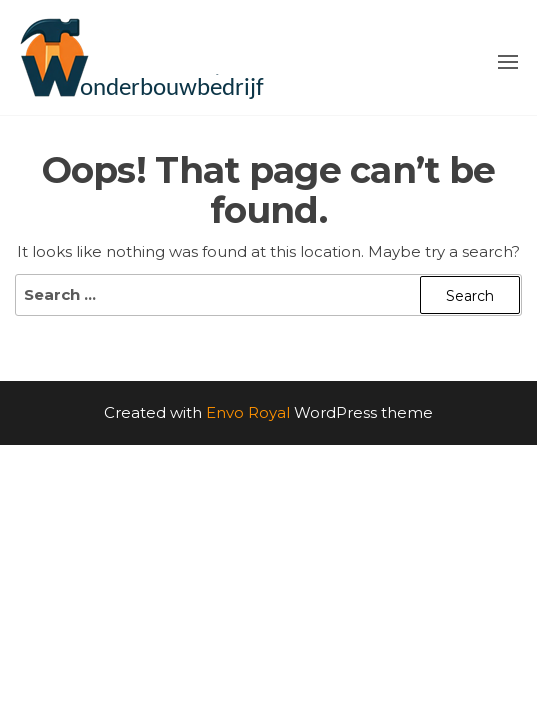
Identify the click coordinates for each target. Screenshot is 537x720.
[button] (508, 62)
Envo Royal (248, 412)
